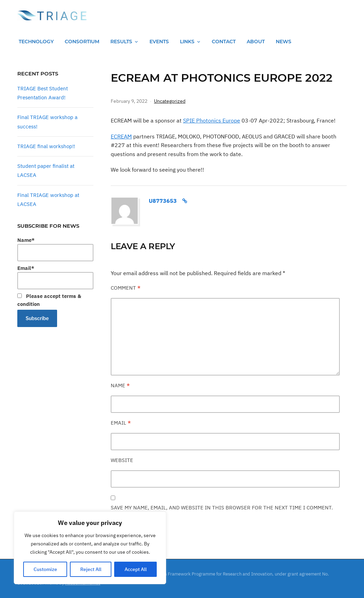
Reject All (91, 569)
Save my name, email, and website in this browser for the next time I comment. (222, 508)
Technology (36, 42)
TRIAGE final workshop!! (46, 146)
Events (159, 42)
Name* (55, 249)
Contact (224, 42)
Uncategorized (170, 101)
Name (120, 385)
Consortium (82, 42)
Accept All (136, 569)
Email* (55, 277)
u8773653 (163, 201)
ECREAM (121, 136)
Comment (126, 288)
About (256, 42)
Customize (45, 569)
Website (122, 460)
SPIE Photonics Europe (212, 120)
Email (121, 423)
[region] (90, 548)
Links (187, 42)
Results (121, 42)
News (284, 42)
